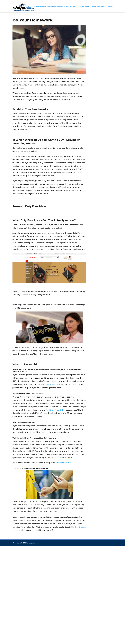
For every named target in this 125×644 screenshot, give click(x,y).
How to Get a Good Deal (55, 7)
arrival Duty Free (64, 463)
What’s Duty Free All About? (74, 7)
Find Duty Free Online (50, 384)
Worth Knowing (90, 7)
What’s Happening (39, 7)
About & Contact (107, 7)
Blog (98, 7)
